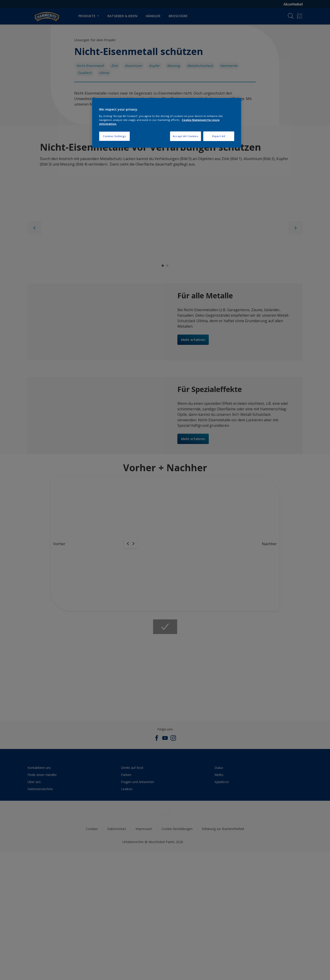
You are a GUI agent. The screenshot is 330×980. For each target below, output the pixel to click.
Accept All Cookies (186, 136)
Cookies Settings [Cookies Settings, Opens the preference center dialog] (114, 136)
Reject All (219, 136)
